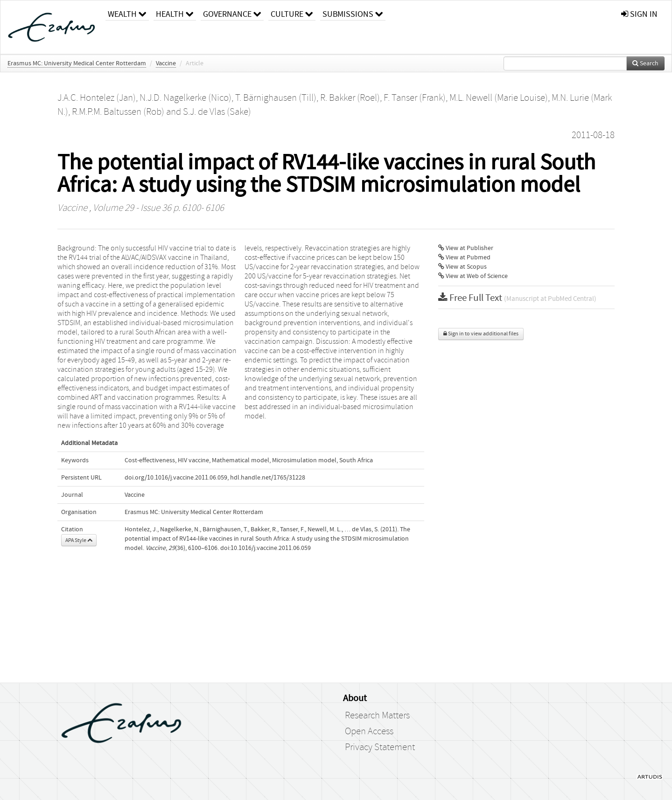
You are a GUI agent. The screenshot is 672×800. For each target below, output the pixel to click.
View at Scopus (462, 267)
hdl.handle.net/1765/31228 (268, 478)
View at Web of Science (473, 276)
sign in (639, 14)
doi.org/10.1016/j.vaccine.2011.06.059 (176, 478)
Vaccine (166, 63)
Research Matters (377, 716)
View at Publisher (466, 248)
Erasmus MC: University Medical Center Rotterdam (77, 63)
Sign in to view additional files (481, 334)
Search (645, 63)
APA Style (79, 540)
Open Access (369, 731)
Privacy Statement (380, 747)
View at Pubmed (464, 257)
